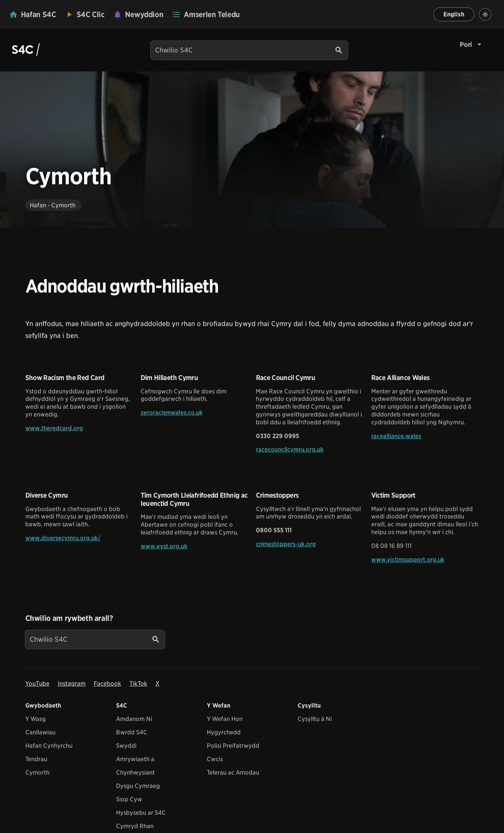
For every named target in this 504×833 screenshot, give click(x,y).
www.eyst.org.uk (164, 546)
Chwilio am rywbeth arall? (69, 618)
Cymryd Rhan (135, 826)
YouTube (37, 684)
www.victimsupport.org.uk (408, 560)
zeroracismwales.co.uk (172, 413)
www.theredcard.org (54, 428)
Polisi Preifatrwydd (233, 746)
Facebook (107, 684)
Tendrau (36, 759)
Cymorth (37, 773)
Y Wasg (36, 719)
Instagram (72, 684)
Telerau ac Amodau (233, 773)
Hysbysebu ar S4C (141, 813)
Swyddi (126, 746)
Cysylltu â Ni (315, 719)
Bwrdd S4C (132, 732)
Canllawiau (40, 732)
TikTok (138, 684)
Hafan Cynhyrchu (49, 746)
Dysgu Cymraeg (138, 786)
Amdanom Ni (134, 719)
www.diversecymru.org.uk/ (63, 538)
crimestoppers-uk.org (286, 544)
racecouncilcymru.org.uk (290, 449)
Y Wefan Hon (225, 719)
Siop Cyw (129, 799)
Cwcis (215, 759)
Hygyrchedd (224, 732)
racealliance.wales (396, 436)
